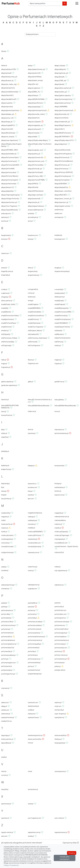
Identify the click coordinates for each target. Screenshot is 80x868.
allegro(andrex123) (34, 73)
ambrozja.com (6, 214)
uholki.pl (4, 757)
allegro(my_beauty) (8, 137)
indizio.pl (4, 433)
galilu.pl (30, 382)
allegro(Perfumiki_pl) (35, 169)
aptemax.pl (5, 217)
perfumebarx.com (61, 614)
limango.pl (58, 484)
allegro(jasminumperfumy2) (37, 110)
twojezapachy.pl (60, 743)
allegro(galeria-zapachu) (63, 96)
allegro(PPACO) (33, 184)
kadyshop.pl (5, 466)
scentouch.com (33, 703)
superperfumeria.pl (8, 717)
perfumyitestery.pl (61, 659)
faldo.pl (4, 360)
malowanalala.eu (60, 520)
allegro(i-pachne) (7, 103)
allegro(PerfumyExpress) (63, 176)
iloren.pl (30, 429)
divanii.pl (4, 268)
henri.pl (4, 412)
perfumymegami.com (8, 663)
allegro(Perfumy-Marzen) (10, 176)
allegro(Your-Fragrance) (9, 206)
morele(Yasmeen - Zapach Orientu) (66, 546)
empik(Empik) (59, 301)
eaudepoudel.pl (60, 293)
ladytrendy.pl (5, 484)
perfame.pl (32, 610)
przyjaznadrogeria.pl (35, 674)
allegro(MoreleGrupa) (8, 133)
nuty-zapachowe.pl (61, 571)
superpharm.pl (59, 717)
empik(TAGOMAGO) (61, 323)
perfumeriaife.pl (7, 637)
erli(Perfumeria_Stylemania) (37, 338)
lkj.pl (3, 487)
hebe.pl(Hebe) (59, 400)
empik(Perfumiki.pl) (61, 316)
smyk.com (58, 706)
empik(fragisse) (33, 304)
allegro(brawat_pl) (7, 81)
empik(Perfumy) (33, 319)
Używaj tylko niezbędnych (65, 858)
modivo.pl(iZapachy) (61, 532)
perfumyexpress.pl (34, 659)
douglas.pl (58, 268)
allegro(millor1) (60, 129)
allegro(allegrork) (60, 69)
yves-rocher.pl (59, 818)
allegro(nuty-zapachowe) (10, 140)
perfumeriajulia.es (61, 637)
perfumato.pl (32, 614)
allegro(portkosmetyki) (9, 184)
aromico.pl (5, 221)
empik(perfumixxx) (8, 319)
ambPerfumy (59, 210)
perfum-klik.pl (6, 614)
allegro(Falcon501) (7, 95)
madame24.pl (6, 513)
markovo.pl (58, 524)
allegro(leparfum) (34, 118)
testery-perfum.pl (7, 739)
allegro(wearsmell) (34, 199)
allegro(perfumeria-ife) (36, 157)
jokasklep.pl (5, 451)
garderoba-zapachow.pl (9, 385)
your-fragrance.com (35, 818)
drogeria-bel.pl (33, 271)
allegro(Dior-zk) (33, 84)
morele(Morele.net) (61, 543)
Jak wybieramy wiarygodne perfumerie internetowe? (22, 843)
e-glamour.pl (5, 293)
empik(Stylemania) (34, 323)
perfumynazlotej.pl (34, 663)
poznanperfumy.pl (34, 670)
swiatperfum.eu (7, 721)
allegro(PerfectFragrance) (63, 154)
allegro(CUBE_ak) (60, 81)
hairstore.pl (5, 400)
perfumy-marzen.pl (61, 655)
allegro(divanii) (59, 84)
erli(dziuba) (58, 331)
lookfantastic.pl (60, 487)
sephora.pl (58, 703)
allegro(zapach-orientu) (62, 206)
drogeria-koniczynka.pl (62, 271)
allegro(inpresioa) (7, 107)
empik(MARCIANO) (34, 308)
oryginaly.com (32, 589)
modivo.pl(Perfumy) (35, 535)
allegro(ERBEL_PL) (34, 92)
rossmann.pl (5, 688)
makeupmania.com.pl (62, 517)
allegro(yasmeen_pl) (61, 202)
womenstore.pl (33, 789)
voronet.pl (5, 775)
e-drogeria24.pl (33, 289)
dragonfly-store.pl (7, 271)
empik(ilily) (5, 308)
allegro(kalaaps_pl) (8, 114)
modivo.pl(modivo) (7, 535)
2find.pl (4, 51)
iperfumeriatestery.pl (62, 433)
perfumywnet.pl (7, 666)
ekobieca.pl (32, 297)
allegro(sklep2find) (7, 191)
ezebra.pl (58, 345)
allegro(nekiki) (33, 137)
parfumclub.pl (59, 607)
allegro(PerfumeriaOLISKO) (10, 165)
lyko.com (31, 499)
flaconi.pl (31, 360)
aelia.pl (30, 66)
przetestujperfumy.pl (8, 674)
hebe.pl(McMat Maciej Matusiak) (39, 406)
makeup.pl (31, 517)
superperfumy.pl (33, 717)
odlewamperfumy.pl (8, 585)
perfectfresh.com (60, 610)
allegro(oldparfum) (61, 144)
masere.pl (5, 528)
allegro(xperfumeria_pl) (9, 202)
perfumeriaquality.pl (35, 644)
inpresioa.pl (32, 433)
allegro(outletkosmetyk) (62, 150)
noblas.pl (57, 567)
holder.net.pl (32, 411)
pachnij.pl (4, 607)
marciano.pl (32, 524)
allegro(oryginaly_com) (36, 150)
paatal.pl (4, 603)
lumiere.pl (58, 491)
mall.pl (3, 520)
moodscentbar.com (34, 543)
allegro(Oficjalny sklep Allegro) (38, 140)
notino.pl (31, 571)
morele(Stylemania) (35, 547)
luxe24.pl (31, 495)
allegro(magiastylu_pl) (35, 125)
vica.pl (30, 771)
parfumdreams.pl (7, 610)
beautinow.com (33, 235)
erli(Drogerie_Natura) (35, 331)
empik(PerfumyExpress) (63, 319)
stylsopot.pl (32, 714)
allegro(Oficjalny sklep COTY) (64, 140)
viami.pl (4, 771)
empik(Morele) (6, 312)
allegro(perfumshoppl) (35, 172)
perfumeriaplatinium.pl (9, 644)
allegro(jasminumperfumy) (10, 110)
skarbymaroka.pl (33, 706)
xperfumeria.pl (6, 804)
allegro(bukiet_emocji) (35, 80)
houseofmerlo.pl (7, 415)
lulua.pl (30, 491)
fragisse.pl (58, 360)
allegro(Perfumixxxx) (62, 169)
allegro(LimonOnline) (61, 118)
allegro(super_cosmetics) (63, 191)
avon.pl (30, 221)
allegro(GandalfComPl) (9, 99)
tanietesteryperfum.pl (35, 735)
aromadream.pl (33, 217)
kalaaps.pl (31, 466)
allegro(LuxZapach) (34, 122)
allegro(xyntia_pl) (34, 202)
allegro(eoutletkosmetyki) (10, 92)
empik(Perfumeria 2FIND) (63, 312)
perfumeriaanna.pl (7, 633)
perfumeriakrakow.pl (8, 640)
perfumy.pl (5, 659)
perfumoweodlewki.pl (8, 655)
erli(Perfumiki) (33, 342)
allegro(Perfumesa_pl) (62, 165)
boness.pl (4, 239)
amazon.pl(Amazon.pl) (36, 210)
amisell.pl (31, 214)
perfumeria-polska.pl (35, 625)
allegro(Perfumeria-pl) (62, 157)
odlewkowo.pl (59, 585)
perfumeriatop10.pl (8, 648)
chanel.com (5, 253)
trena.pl (30, 743)
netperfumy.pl (33, 567)
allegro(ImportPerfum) (35, 103)
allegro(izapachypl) (34, 107)
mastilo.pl (58, 528)
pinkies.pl (58, 666)
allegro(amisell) (6, 73)
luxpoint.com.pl (60, 495)
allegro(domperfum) (8, 88)
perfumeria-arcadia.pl (35, 622)
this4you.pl (58, 739)
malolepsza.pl (32, 520)
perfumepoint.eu (60, 618)
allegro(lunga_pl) (7, 122)
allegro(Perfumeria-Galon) (10, 157)
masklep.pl (31, 528)
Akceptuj (72, 853)
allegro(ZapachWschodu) (10, 210)
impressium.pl (59, 430)
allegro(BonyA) (60, 77)
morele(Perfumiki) (7, 547)
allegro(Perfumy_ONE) (35, 176)
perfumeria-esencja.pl (62, 622)
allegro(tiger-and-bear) (35, 195)
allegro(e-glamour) (34, 88)
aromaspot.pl (59, 217)
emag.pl (31, 301)
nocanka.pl (5, 570)
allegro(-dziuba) (60, 66)
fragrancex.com (33, 363)
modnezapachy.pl (7, 539)
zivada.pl (31, 836)
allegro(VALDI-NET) (61, 195)
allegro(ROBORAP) (61, 184)
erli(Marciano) (59, 334)
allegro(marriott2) (7, 129)
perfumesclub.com (61, 648)
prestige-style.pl (60, 670)
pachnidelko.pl (33, 603)
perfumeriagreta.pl (61, 633)
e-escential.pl (59, 289)
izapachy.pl (5, 437)
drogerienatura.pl (34, 275)
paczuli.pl (31, 607)
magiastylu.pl (59, 513)
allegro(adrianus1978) (9, 69)
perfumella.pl (32, 618)
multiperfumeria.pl (7, 553)
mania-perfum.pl (7, 524)
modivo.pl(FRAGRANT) (35, 532)
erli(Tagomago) (6, 345)
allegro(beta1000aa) (35, 77)
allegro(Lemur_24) (7, 118)
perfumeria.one (60, 625)
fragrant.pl (58, 364)
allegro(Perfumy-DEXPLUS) (64, 172)
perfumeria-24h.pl (7, 622)
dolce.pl (30, 268)
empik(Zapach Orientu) (62, 327)
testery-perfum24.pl (35, 739)
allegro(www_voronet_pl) (63, 199)
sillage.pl (4, 706)
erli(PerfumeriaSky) (8, 342)
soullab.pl (31, 710)
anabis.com (58, 213)
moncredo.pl (5, 543)
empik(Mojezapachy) (62, 308)
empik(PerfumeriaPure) (36, 316)
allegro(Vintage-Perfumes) (10, 199)
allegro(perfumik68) (8, 169)
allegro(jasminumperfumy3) (64, 110)
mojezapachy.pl (60, 539)
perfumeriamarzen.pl (35, 640)
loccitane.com (32, 487)
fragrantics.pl (6, 367)
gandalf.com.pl (59, 382)
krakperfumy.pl (6, 469)
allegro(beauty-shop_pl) (9, 77)
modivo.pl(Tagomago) (62, 535)
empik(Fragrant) (60, 304)
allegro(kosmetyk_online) (36, 114)
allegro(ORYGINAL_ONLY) (10, 150)
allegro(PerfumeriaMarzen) (64, 161)
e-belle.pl (4, 289)
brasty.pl (31, 239)
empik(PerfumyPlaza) (9, 323)
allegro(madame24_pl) (62, 122)
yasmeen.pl (5, 818)
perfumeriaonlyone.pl (62, 640)
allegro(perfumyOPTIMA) (36, 180)
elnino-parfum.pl (7, 301)
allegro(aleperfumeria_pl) (36, 69)
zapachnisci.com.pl (34, 832)
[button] (77, 4)
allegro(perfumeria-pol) (9, 161)
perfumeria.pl (6, 629)
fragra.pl (4, 364)
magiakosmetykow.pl (35, 513)
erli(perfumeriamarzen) (62, 338)
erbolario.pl (5, 331)
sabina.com (5, 703)
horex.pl (57, 411)
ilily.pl (3, 430)
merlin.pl (4, 532)
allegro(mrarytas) (34, 133)
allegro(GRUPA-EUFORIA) (36, 99)
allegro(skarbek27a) (61, 187)
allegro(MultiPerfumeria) (63, 133)
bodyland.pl (58, 235)
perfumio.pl (58, 651)
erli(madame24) (33, 334)
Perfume (11, 3)
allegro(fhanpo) (33, 96)
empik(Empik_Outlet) (8, 304)
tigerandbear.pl (6, 743)
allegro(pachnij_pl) (34, 154)
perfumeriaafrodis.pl (61, 629)
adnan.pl (4, 66)
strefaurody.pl (59, 710)
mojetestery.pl (33, 539)
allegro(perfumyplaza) (62, 180)
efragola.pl (5, 297)
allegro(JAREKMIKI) (61, 107)
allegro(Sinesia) (33, 187)
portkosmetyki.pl (7, 670)
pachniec (58, 603)
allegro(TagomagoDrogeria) (10, 195)
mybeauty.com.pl (34, 553)
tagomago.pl (5, 735)
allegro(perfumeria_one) (36, 161)
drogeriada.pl (6, 275)
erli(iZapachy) (6, 334)
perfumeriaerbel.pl (34, 633)
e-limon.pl (31, 293)
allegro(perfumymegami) (10, 180)
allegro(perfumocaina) (9, 172)
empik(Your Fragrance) (36, 327)
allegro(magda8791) (8, 125)
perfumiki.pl (32, 651)
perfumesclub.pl (7, 651)
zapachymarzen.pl (61, 832)
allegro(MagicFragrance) (63, 125)
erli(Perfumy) (59, 342)
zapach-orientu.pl (7, 832)
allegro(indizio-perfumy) (63, 103)
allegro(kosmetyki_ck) (62, 114)
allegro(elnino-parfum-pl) (63, 88)
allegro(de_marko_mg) (9, 84)
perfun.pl (31, 666)
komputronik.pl (59, 466)
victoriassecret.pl (60, 771)
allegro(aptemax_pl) (61, 73)
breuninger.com (60, 239)
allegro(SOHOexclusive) (36, 191)
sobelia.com (5, 710)
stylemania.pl (6, 714)
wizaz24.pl (5, 789)
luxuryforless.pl (6, 499)
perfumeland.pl (6, 618)
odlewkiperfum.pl (34, 585)
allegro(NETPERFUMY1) (62, 137)
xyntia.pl (31, 804)
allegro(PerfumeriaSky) (36, 165)
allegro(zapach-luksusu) (36, 206)
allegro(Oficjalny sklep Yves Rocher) (40, 144)
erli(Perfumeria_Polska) (9, 338)
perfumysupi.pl (60, 663)
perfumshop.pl (33, 655)
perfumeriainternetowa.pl (36, 637)
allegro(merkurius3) (34, 129)
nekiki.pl (4, 567)
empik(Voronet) (6, 327)
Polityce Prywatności (11, 865)
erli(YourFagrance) (34, 345)
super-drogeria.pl (60, 714)
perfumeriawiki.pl (34, 648)
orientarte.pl (5, 589)
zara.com (4, 836)
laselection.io (32, 484)
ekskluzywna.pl (60, 297)
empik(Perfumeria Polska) (10, 316)
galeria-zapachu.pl (7, 382)
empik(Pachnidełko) (35, 312)
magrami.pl (5, 517)
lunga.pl (4, 495)
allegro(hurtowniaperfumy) (64, 99)
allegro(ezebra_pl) (61, 92)
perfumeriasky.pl (60, 644)
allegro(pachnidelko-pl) (9, 154)
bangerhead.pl (6, 235)
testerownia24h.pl (61, 735)
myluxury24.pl (59, 552)
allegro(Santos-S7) (7, 187)
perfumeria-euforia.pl (8, 625)
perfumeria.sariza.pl (35, 629)
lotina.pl (4, 491)
